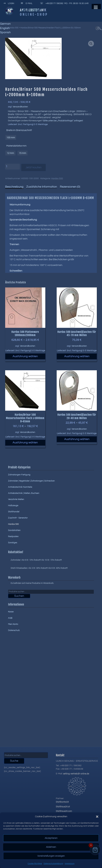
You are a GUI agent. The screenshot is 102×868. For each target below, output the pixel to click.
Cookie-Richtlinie (35, 864)
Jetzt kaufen (33, 167)
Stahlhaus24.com (64, 811)
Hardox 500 (13, 28)
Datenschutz (14, 630)
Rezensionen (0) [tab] (70, 187)
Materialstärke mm (16, 146)
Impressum (70, 864)
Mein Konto (13, 624)
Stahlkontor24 (62, 802)
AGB (10, 618)
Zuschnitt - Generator (18, 518)
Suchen (19, 596)
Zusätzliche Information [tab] (42, 187)
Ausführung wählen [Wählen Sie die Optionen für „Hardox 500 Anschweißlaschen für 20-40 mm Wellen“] (77, 439)
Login (8, 3)
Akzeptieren (51, 838)
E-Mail (26, 3)
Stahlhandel (14, 512)
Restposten (13, 536)
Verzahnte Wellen (16, 499)
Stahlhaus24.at (63, 807)
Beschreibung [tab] (14, 187)
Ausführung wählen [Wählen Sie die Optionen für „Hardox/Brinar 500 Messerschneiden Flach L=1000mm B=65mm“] (25, 443)
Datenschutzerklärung (53, 864)
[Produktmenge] (12, 167)
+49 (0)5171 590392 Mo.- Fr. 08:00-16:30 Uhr (64, 3)
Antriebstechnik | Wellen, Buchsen (24, 493)
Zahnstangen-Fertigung (19, 475)
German (5, 24)
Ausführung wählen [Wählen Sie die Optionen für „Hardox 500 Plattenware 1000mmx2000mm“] (25, 356)
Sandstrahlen (14, 530)
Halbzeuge (13, 505)
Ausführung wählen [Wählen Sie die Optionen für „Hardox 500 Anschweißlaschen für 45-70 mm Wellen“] (77, 356)
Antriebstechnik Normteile (20, 487)
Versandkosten (20, 107)
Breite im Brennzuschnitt (19, 130)
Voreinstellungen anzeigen (51, 856)
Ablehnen (51, 847)
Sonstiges (13, 543)
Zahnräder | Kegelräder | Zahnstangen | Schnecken (31, 481)
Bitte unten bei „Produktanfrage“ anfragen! (63, 121)
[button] (97, 817)
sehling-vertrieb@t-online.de (76, 774)
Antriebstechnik (33, 10)
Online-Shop (34, 14)
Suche (14, 761)
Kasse (11, 612)
